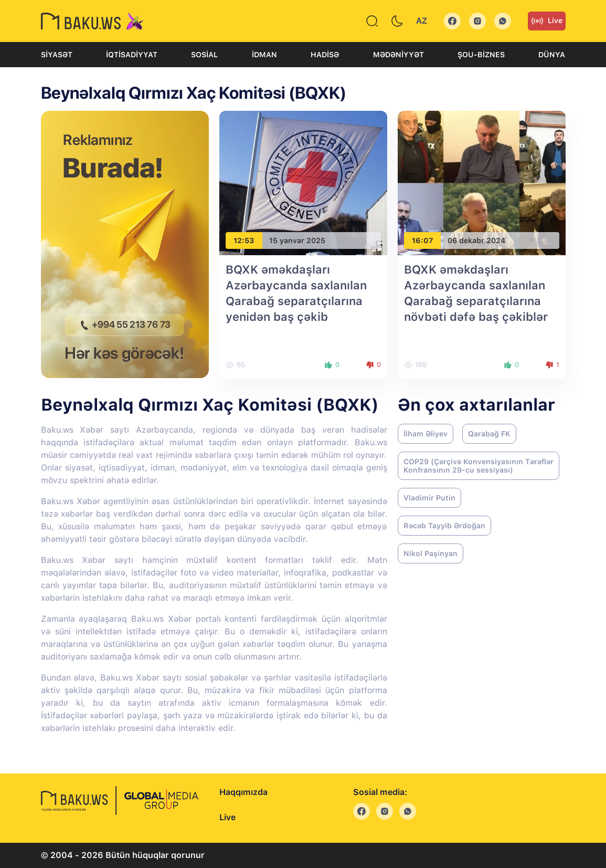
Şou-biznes (481, 55)
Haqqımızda (243, 792)
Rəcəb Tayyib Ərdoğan (444, 526)
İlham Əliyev (426, 434)
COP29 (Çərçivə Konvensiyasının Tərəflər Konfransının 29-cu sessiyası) (479, 466)
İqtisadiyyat (132, 55)
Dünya (552, 55)
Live (547, 21)
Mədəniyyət (398, 55)
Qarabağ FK (489, 434)
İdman (264, 55)
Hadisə (325, 55)
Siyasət (57, 55)
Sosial (204, 55)
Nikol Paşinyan (430, 553)
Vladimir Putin (429, 498)
